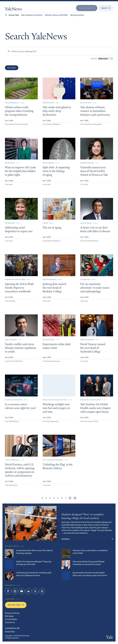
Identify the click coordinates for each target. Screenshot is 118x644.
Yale (110, 638)
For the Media (11, 619)
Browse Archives (12, 613)
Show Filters (12, 68)
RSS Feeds (9, 616)
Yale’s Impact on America (32, 15)
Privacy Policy (10, 631)
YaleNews (13, 10)
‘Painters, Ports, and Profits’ (56, 15)
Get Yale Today (16, 605)
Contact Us (10, 622)
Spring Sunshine (77, 15)
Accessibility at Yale (12, 628)
